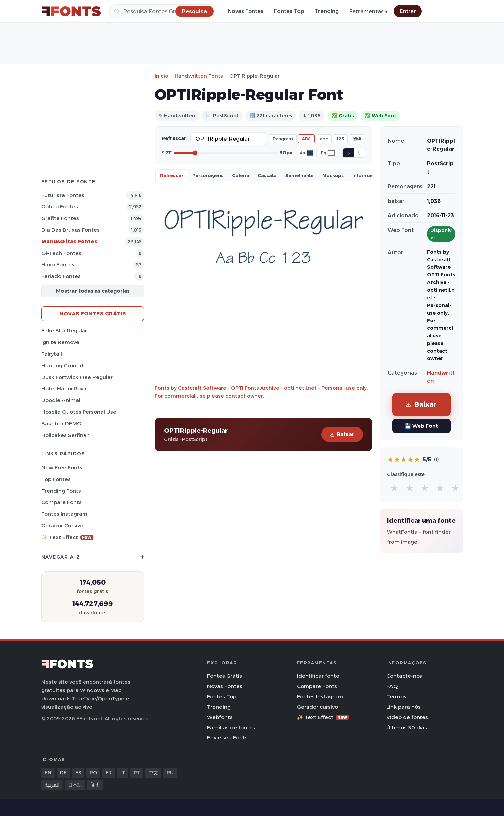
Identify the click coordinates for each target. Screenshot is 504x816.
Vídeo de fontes (407, 717)
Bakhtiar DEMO (61, 423)
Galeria (241, 175)
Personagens (208, 175)
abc (324, 139)
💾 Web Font (421, 426)
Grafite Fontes (60, 218)
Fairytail (52, 354)
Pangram (283, 139)
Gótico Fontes (60, 207)
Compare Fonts (61, 502)
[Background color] (331, 153)
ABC (306, 139)
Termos (396, 697)
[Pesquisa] (162, 11)
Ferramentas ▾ (368, 11)
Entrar (408, 11)
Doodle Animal (61, 400)
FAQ (392, 686)
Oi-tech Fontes (61, 253)
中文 (153, 773)
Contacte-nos (404, 676)
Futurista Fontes (63, 195)
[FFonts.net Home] (71, 11)
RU (170, 773)
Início (162, 76)
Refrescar (172, 175)
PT (137, 773)
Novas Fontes (246, 11)
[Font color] (310, 153)
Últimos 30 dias (407, 727)
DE (63, 773)
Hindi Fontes (58, 265)
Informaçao (366, 175)
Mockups (333, 175)
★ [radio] (394, 488)
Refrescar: (175, 138)
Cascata (267, 175)
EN (48, 773)
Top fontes (56, 479)
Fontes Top (289, 11)
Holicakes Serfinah (66, 435)
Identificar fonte (318, 676)
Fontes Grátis (224, 676)
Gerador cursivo (62, 525)
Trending (327, 11)
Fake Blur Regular (64, 331)
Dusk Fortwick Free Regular (77, 377)
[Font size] (226, 153)
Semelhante (300, 175)
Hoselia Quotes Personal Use (79, 412)
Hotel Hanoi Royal (65, 389)
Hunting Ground (62, 365)
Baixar (342, 434)
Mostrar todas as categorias (93, 291)
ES (78, 773)
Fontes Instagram (64, 514)
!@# (357, 139)
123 (340, 139)
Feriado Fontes (61, 276)
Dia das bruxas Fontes (71, 230)
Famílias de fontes (231, 727)
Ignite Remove (60, 342)
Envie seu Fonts (227, 738)
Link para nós (403, 707)
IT (123, 773)
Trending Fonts (61, 491)
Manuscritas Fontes (69, 241)
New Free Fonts (62, 467)
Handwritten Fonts (199, 76)
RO (93, 773)
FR (109, 773)
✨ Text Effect (67, 537)
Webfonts (220, 717)
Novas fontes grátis (93, 313)
